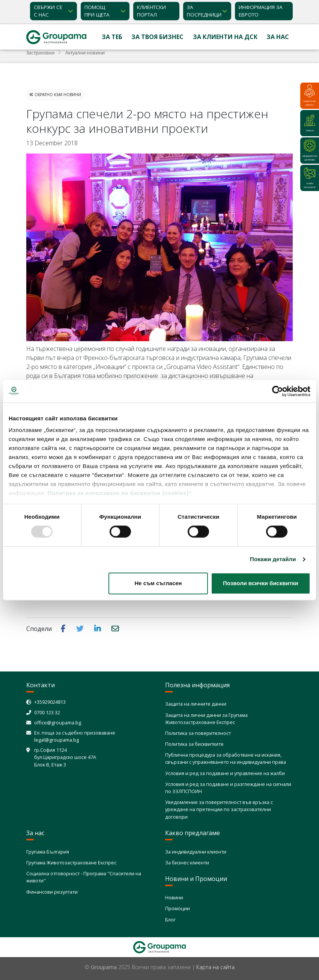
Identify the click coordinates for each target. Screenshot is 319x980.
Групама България (48, 852)
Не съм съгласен (158, 583)
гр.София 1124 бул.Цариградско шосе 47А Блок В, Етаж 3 (65, 757)
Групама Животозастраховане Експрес (71, 863)
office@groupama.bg (58, 723)
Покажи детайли (273, 559)
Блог (170, 920)
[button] (64, 628)
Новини (174, 897)
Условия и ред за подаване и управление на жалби (225, 773)
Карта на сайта (215, 967)
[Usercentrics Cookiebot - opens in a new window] (278, 391)
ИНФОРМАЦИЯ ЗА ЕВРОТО (261, 11)
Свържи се (48, 11)
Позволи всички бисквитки (261, 583)
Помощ (97, 11)
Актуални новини (85, 53)
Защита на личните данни (196, 704)
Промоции (178, 908)
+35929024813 (50, 702)
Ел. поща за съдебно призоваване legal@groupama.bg (75, 736)
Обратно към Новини (55, 95)
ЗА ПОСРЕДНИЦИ (204, 11)
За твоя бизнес (157, 37)
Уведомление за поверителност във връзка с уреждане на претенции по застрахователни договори (219, 809)
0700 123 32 (47, 712)
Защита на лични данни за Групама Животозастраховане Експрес (206, 719)
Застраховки (40, 53)
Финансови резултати (52, 892)
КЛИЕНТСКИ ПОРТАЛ (151, 11)
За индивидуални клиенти (196, 852)
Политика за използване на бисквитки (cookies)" (120, 493)
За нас (278, 37)
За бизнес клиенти (187, 863)
